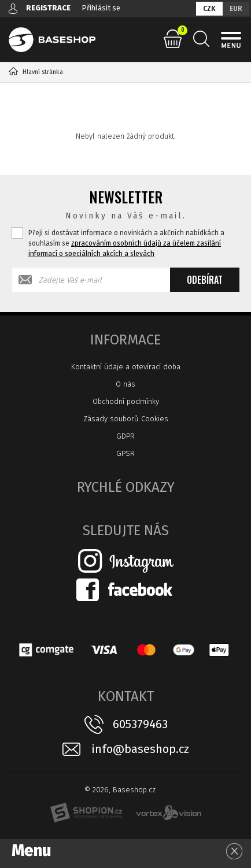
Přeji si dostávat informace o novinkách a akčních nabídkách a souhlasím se (126, 243)
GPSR (125, 453)
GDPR (125, 436)
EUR (236, 9)
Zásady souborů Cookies (126, 419)
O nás (125, 384)
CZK (209, 9)
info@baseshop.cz (140, 749)
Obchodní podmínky (126, 401)
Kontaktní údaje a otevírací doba (126, 367)
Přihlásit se (101, 8)
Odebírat (205, 280)
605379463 (140, 724)
